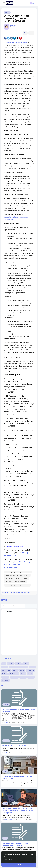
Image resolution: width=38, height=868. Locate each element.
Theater (31, 677)
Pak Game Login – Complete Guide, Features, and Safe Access (16, 844)
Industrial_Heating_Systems (16, 582)
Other (7, 12)
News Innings (25, 562)
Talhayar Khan (8, 785)
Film (11, 667)
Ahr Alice (6, 722)
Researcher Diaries (12, 564)
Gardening (6, 670)
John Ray (13, 25)
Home (22, 670)
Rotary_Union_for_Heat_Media (16, 579)
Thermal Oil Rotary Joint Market (17, 43)
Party (30, 674)
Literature (30, 670)
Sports (23, 677)
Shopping (14, 677)
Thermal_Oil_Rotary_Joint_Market (18, 572)
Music (4, 674)
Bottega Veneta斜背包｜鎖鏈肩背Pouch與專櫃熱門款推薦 (19, 711)
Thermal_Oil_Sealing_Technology (17, 585)
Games (32, 667)
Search (31, 606)
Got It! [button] (19, 865)
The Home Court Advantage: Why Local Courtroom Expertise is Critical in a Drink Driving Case (18, 811)
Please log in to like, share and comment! (16, 593)
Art (4, 664)
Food (25, 667)
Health (15, 670)
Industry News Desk (12, 567)
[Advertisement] (19, 634)
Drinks (5, 667)
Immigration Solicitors (9, 820)
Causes (10, 664)
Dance (26, 664)
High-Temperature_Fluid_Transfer (17, 575)
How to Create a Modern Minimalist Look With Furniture (18, 777)
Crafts (18, 664)
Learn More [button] (8, 859)
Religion (5, 677)
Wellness (5, 680)
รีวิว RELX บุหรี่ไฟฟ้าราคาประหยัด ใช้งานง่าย (17, 746)
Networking (14, 674)
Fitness (18, 667)
